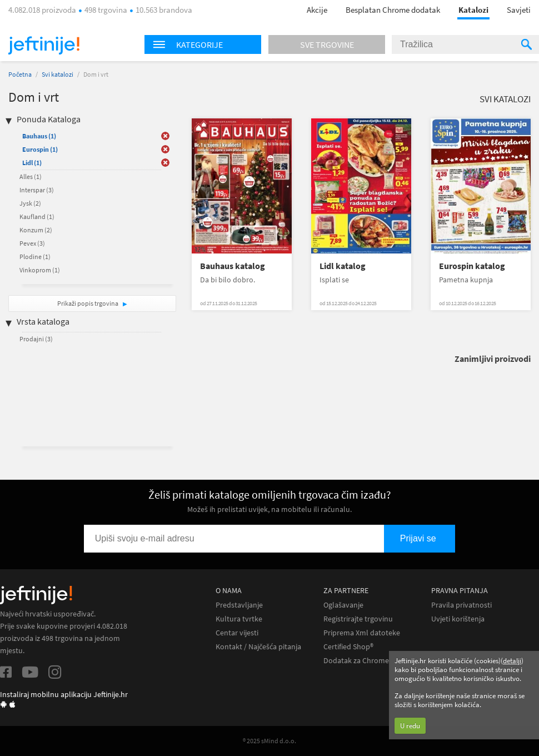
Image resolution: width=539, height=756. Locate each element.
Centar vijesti (237, 633)
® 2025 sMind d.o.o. (269, 741)
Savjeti (519, 10)
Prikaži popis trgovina (88, 303)
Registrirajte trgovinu (358, 619)
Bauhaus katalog (233, 266)
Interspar (37, 190)
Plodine (35, 257)
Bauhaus (39, 136)
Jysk (30, 203)
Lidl (32, 163)
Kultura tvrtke (239, 619)
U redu (410, 726)
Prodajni (36, 339)
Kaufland (37, 217)
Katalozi (473, 10)
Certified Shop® (348, 647)
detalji (512, 661)
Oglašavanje (343, 605)
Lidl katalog (343, 266)
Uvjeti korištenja (458, 619)
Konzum (36, 230)
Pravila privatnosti (461, 605)
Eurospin (40, 149)
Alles (31, 176)
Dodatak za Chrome (356, 661)
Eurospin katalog (472, 266)
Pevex (32, 243)
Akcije (317, 10)
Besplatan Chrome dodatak (393, 10)
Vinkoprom (40, 270)
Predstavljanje (239, 605)
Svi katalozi (58, 74)
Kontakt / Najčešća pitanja (258, 647)
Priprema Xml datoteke (362, 633)
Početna (20, 74)
